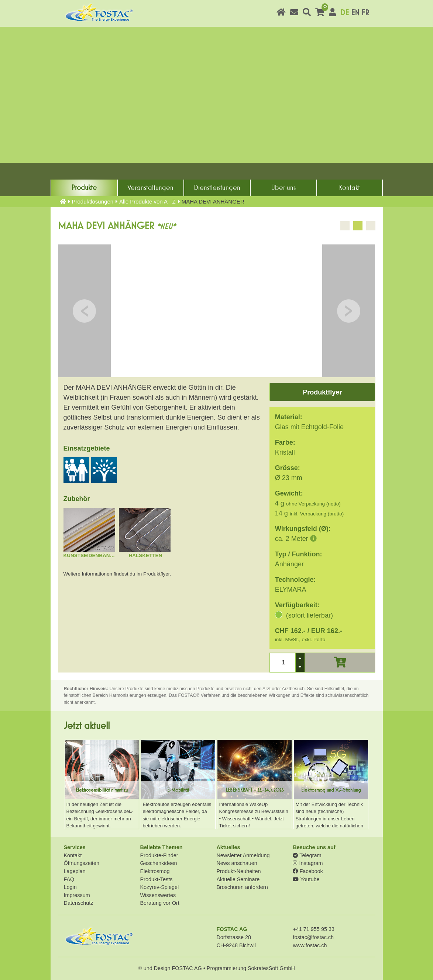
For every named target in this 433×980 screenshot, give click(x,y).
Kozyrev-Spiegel (159, 887)
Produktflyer (322, 392)
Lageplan (75, 871)
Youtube (306, 879)
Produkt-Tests (156, 879)
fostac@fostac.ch (313, 937)
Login (70, 887)
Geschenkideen (158, 863)
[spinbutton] (283, 662)
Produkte (84, 188)
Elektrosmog (155, 871)
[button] (300, 658)
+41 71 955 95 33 (313, 929)
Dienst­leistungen (217, 188)
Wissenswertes (158, 895)
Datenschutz (79, 903)
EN (355, 13)
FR (365, 13)
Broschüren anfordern (242, 887)
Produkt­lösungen (93, 201)
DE (345, 13)
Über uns (283, 188)
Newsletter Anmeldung (243, 855)
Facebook (308, 871)
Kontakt (349, 188)
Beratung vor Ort (159, 903)
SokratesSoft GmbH (271, 968)
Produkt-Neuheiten (238, 871)
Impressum (77, 895)
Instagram (308, 863)
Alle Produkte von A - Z (147, 201)
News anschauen (237, 863)
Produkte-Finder (159, 855)
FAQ (69, 879)
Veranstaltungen (150, 188)
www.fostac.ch (310, 945)
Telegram (307, 855)
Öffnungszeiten (82, 863)
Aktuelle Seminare (238, 879)
